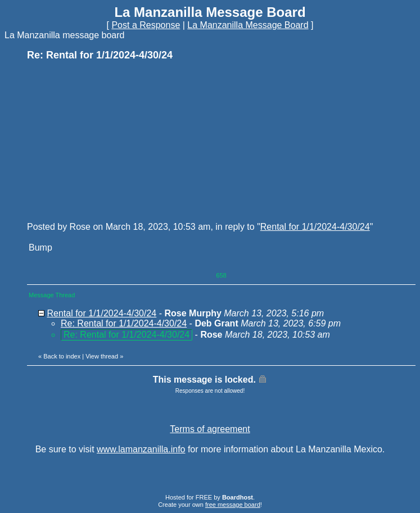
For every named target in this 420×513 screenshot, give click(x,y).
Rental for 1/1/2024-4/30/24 (315, 227)
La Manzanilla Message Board (248, 25)
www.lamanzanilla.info (141, 449)
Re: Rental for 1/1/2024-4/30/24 (124, 323)
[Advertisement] (111, 140)
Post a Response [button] (146, 25)
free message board (233, 505)
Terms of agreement (210, 429)
